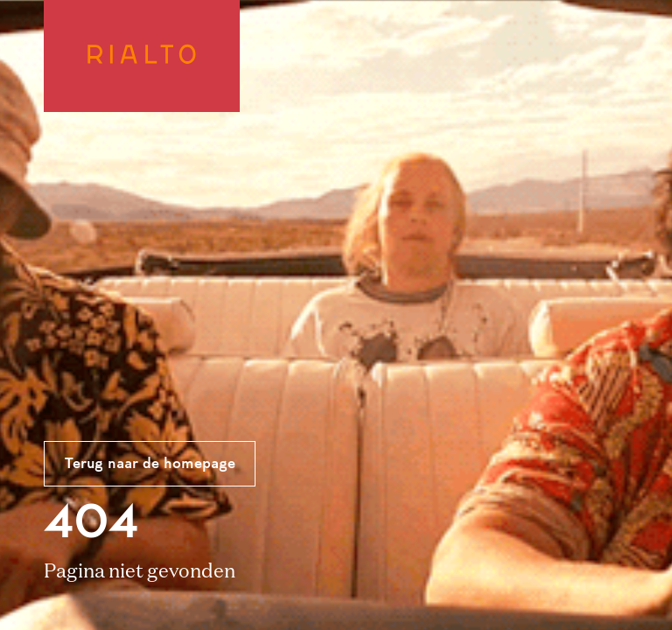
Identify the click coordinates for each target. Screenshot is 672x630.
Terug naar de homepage (150, 465)
